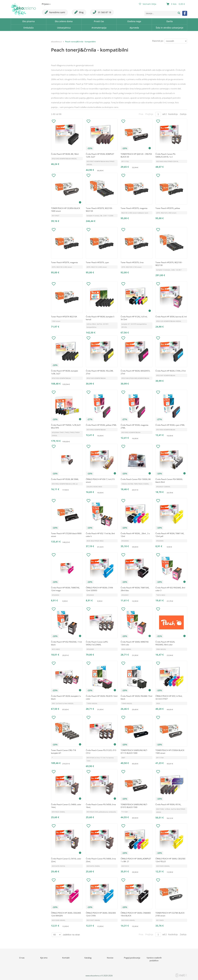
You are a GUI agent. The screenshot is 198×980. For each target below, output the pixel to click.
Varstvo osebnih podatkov (154, 959)
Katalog (88, 958)
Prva (141, 114)
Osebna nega (134, 21)
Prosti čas (99, 21)
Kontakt (66, 958)
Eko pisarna (29, 21)
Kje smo (44, 958)
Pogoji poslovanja (132, 958)
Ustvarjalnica (64, 28)
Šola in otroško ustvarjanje (170, 28)
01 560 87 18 (102, 12)
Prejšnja (149, 114)
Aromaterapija (99, 28)
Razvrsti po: (158, 41)
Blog (79, 12)
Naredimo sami (55, 12)
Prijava (46, 4)
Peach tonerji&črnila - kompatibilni (80, 42)
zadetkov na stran (71, 935)
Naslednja (173, 114)
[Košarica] (176, 4)
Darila (170, 21)
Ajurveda (134, 28)
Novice (110, 958)
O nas (22, 958)
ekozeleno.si (56, 42)
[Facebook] (185, 13)
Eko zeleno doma (64, 21)
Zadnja (183, 114)
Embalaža (29, 28)
